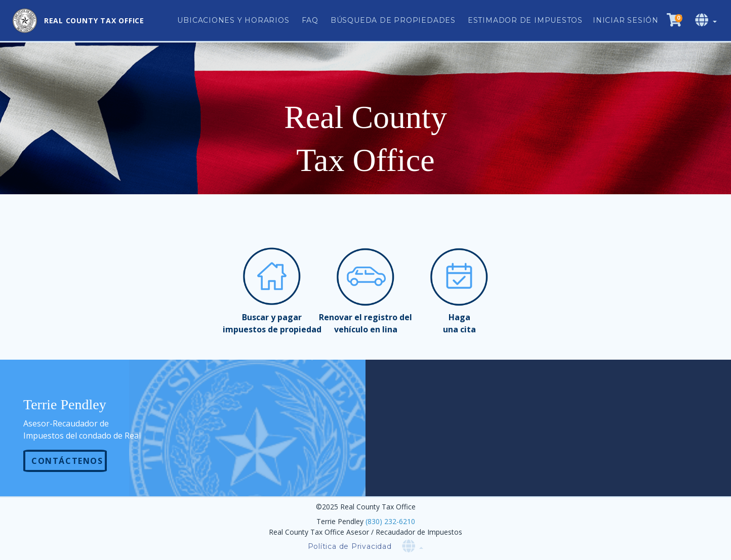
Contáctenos (67, 461)
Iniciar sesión (626, 20)
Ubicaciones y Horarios (233, 20)
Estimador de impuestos (525, 20)
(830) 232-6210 (390, 521)
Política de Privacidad (350, 546)
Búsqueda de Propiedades (393, 20)
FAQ (310, 20)
